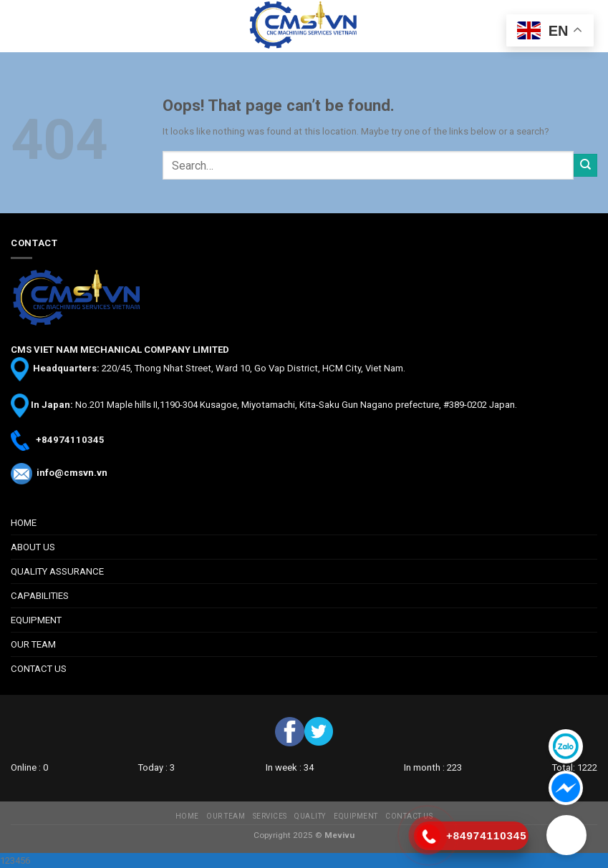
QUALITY (310, 816)
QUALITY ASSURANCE (57, 571)
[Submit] (585, 166)
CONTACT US (39, 669)
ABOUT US (33, 547)
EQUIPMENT (36, 620)
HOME (24, 523)
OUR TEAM (33, 644)
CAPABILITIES (40, 596)
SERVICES (270, 816)
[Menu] (18, 26)
